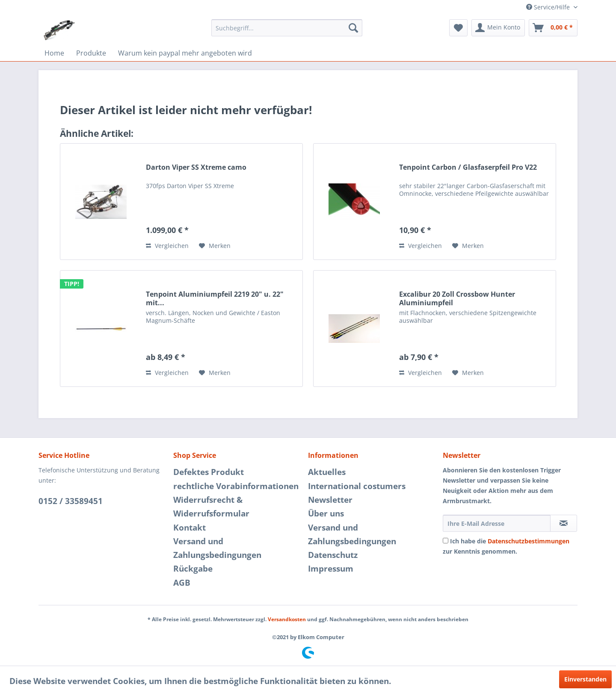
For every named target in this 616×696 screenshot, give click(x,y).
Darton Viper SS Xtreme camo (196, 167)
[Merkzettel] (458, 28)
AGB (182, 583)
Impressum (331, 569)
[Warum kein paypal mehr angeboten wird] (185, 53)
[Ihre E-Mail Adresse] (497, 523)
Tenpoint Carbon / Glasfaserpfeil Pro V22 (468, 167)
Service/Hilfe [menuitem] (549, 7)
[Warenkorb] (553, 28)
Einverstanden (585, 679)
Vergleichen (167, 246)
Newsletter (330, 500)
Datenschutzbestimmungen (529, 541)
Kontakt (190, 528)
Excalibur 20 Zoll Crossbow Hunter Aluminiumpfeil (457, 298)
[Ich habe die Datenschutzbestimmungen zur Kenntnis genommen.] (446, 541)
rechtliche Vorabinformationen (236, 486)
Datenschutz (333, 555)
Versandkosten (287, 619)
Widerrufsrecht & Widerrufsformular (211, 507)
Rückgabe (193, 569)
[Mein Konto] (498, 28)
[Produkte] (91, 53)
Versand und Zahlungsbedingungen (217, 548)
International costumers (357, 486)
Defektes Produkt (209, 472)
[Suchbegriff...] (287, 28)
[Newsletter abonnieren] (564, 523)
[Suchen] (353, 28)
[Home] (54, 53)
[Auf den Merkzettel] (215, 246)
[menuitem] (287, 28)
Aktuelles (327, 472)
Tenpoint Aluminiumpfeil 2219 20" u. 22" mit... (215, 298)
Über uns (326, 513)
